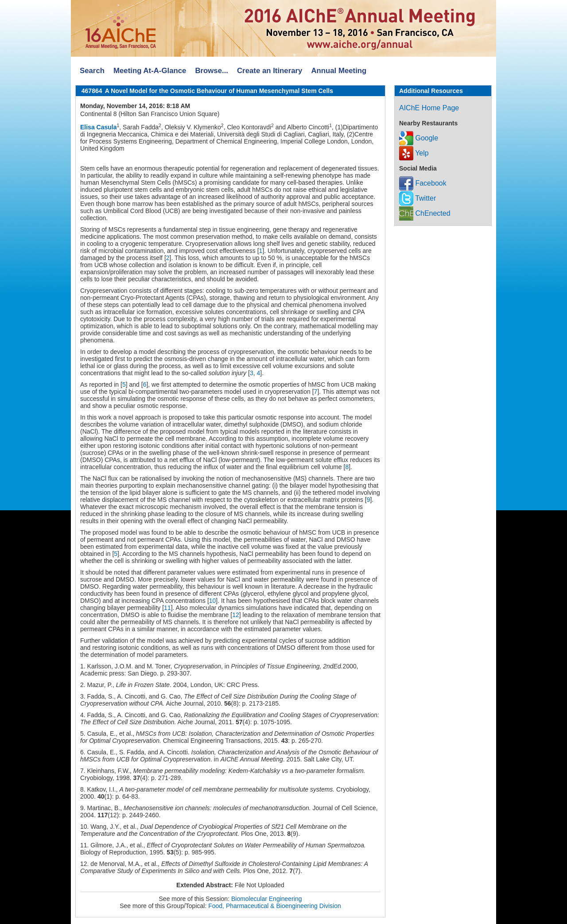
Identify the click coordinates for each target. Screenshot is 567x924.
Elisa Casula (99, 127)
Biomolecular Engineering (267, 899)
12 (236, 615)
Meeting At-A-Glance (150, 71)
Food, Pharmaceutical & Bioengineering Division (275, 906)
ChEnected (425, 213)
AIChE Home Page (429, 108)
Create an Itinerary (270, 71)
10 (213, 601)
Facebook (423, 183)
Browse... (212, 71)
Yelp (414, 153)
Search (92, 71)
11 (167, 608)
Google (419, 138)
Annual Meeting (339, 71)
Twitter (417, 198)
